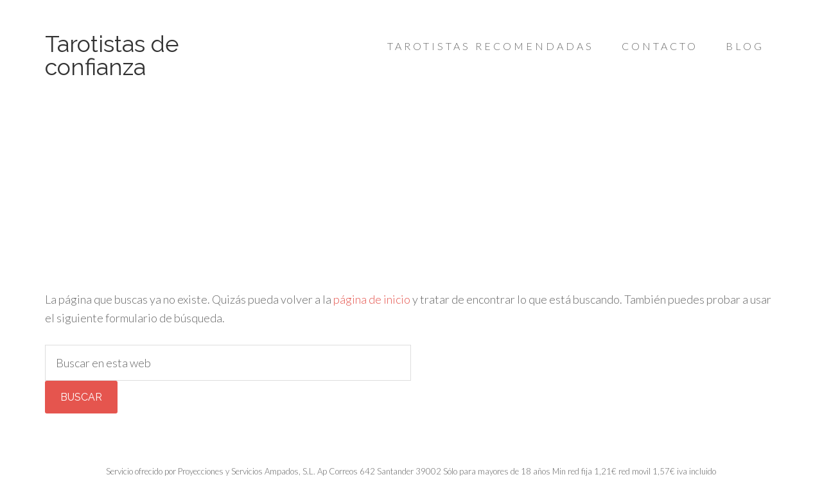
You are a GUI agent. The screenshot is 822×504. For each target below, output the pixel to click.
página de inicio (372, 299)
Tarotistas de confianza (112, 55)
